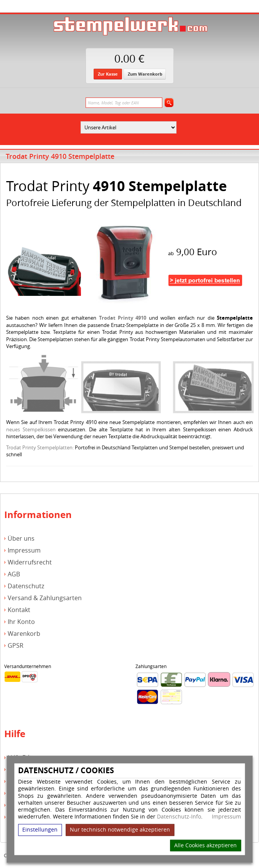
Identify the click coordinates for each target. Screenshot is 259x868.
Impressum (226, 817)
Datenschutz (26, 586)
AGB (14, 574)
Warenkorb (24, 634)
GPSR (16, 646)
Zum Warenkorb (145, 74)
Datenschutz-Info (179, 817)
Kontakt (19, 610)
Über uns (21, 539)
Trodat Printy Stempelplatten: (40, 447)
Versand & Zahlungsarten (45, 598)
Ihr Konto (21, 622)
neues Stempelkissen (31, 429)
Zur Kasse (108, 74)
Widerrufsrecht (30, 562)
